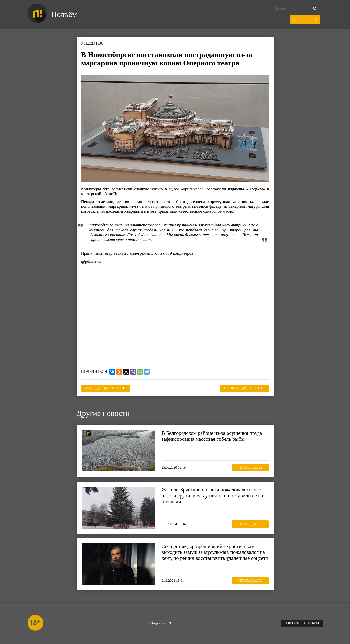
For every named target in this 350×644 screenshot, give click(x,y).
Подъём (64, 14)
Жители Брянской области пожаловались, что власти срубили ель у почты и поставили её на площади (212, 496)
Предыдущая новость (106, 388)
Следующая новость (244, 388)
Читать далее (250, 467)
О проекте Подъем (302, 623)
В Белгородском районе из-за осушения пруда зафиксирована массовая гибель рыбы (212, 436)
